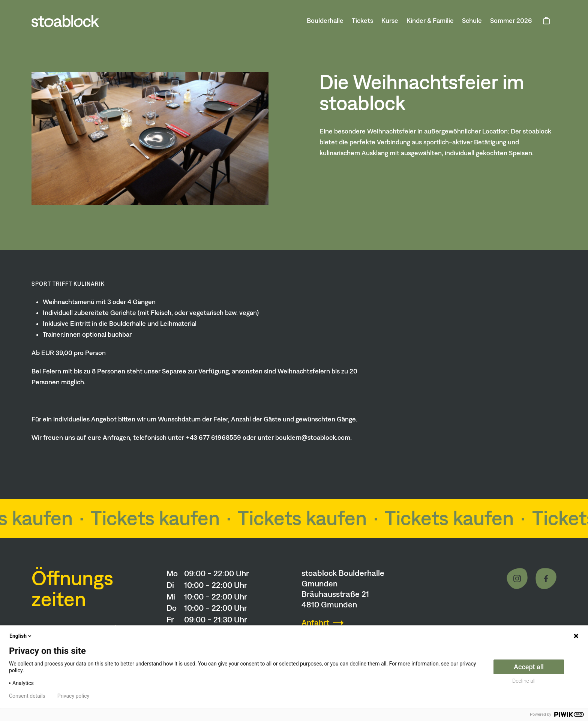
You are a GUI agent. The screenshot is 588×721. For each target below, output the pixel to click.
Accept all (529, 667)
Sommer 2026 (511, 21)
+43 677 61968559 (213, 438)
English (21, 636)
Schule (472, 21)
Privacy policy (73, 696)
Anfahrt (315, 623)
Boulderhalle (325, 21)
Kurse (390, 21)
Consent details (27, 696)
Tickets (362, 21)
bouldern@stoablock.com (313, 438)
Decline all (524, 681)
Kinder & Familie (430, 21)
